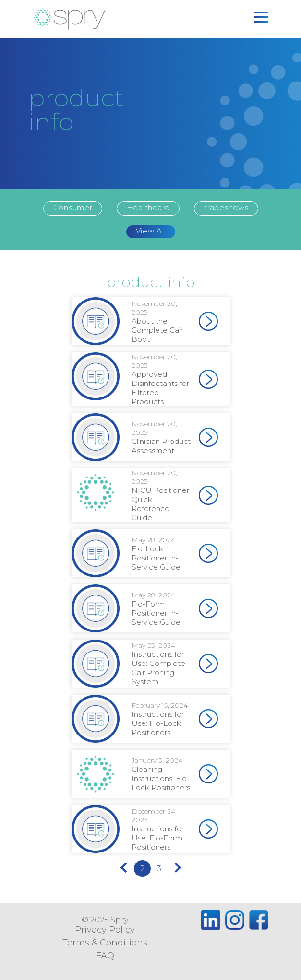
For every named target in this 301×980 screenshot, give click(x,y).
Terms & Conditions (105, 943)
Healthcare (149, 207)
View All (151, 231)
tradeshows (226, 207)
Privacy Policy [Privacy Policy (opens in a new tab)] (105, 930)
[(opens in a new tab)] (208, 321)
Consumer (73, 207)
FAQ (105, 956)
